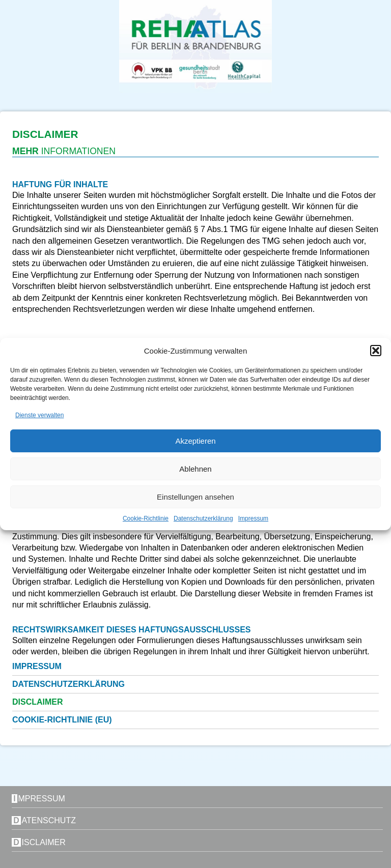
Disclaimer (38, 702)
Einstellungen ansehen (195, 497)
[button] (376, 351)
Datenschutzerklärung (203, 518)
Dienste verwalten (39, 415)
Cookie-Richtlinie (146, 518)
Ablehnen (195, 469)
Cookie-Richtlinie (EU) (62, 720)
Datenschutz (45, 820)
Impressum (253, 518)
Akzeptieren (195, 441)
